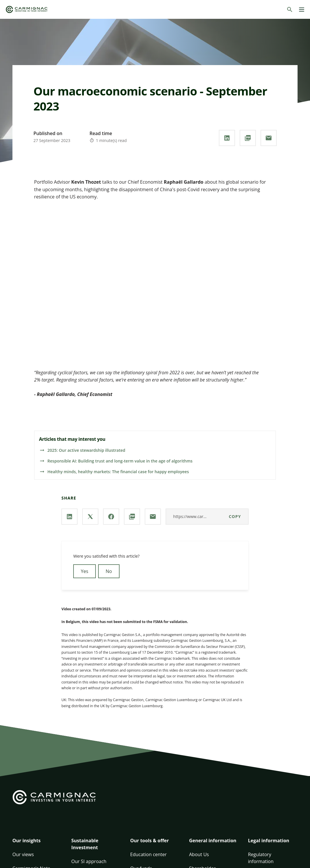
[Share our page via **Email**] (269, 138)
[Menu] (302, 10)
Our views (23, 854)
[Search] (290, 10)
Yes (85, 571)
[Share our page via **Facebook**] (111, 517)
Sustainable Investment (85, 844)
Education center (148, 854)
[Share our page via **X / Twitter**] (90, 517)
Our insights (26, 841)
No (109, 571)
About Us (199, 854)
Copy (235, 516)
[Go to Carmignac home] (27, 9)
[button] (37, 844)
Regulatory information (261, 858)
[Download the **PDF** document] (248, 138)
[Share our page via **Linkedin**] (227, 138)
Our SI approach (89, 861)
